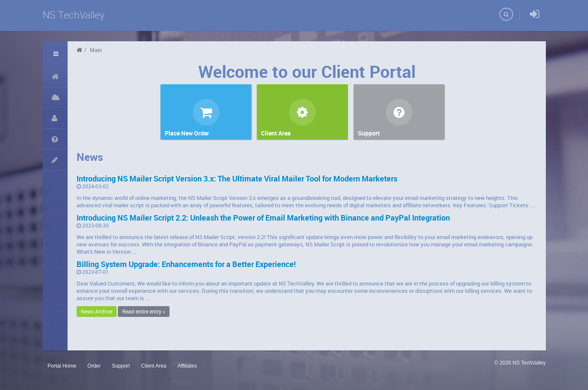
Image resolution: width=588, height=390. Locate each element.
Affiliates (187, 366)
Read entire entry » (144, 311)
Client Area (154, 366)
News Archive (97, 311)
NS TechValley (74, 15)
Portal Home (62, 366)
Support (121, 366)
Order (94, 366)
